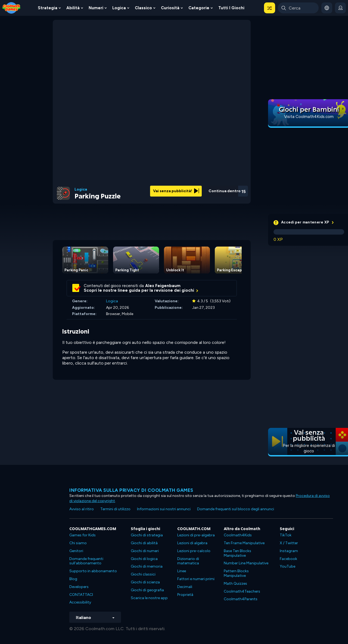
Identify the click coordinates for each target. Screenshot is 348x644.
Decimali (185, 587)
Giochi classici (143, 574)
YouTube (288, 566)
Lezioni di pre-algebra (196, 535)
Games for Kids (83, 535)
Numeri (96, 8)
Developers (79, 587)
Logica (119, 8)
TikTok (286, 535)
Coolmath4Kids (238, 535)
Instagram (289, 551)
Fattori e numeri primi (196, 579)
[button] (270, 8)
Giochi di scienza (145, 582)
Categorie (199, 8)
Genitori (76, 551)
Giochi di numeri (145, 551)
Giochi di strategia (147, 535)
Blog (73, 579)
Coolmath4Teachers (242, 591)
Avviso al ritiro (82, 509)
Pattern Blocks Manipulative (236, 573)
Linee (182, 571)
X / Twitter (289, 543)
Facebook (288, 559)
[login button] (340, 8)
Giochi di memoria (147, 566)
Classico (143, 8)
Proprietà (185, 595)
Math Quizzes (235, 584)
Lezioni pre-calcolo (194, 551)
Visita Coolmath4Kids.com (309, 117)
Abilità (73, 8)
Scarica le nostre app (149, 598)
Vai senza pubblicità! (176, 191)
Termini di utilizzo (115, 509)
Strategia (48, 8)
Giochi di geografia (147, 590)
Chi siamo (78, 543)
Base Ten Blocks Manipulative (237, 553)
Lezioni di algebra (192, 543)
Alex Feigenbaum (163, 286)
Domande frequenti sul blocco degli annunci (236, 509)
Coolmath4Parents (241, 599)
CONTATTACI (81, 595)
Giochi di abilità (144, 543)
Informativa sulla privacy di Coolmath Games (131, 490)
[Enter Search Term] (298, 8)
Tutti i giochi (231, 8)
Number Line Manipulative (246, 563)
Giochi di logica (144, 559)
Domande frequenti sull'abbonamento (86, 561)
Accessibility (80, 602)
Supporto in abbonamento (93, 571)
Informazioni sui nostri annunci (164, 509)
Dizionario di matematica (188, 561)
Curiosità (170, 8)
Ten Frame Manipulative (244, 543)
